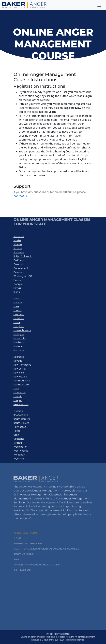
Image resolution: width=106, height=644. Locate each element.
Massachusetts (22, 330)
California (19, 260)
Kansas (18, 311)
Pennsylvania (21, 404)
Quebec (18, 411)
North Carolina (22, 381)
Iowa (16, 307)
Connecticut (21, 268)
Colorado (19, 264)
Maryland (19, 326)
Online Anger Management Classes (36, 499)
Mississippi (19, 342)
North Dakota (21, 385)
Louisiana (19, 318)
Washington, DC (23, 276)
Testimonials (24, 559)
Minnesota (20, 338)
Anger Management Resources (37, 569)
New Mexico (20, 377)
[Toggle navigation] (99, 5)
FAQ (16, 564)
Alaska (17, 240)
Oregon (18, 400)
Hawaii (17, 288)
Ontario (18, 396)
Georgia (18, 284)
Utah (16, 435)
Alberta (18, 244)
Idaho (17, 292)
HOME (18, 543)
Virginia (18, 443)
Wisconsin (19, 455)
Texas (17, 431)
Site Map (70, 634)
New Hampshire (22, 365)
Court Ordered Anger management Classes (46, 553)
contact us (21, 196)
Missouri (18, 346)
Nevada (18, 361)
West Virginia (21, 451)
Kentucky (19, 314)
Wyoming (19, 459)
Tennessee (20, 427)
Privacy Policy (57, 634)
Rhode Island (21, 415)
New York (19, 373)
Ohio (16, 389)
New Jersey (20, 369)
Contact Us (22, 575)
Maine (17, 322)
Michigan (19, 334)
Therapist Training (28, 548)
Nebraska (19, 357)
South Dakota (21, 423)
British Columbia (23, 256)
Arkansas (19, 252)
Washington (20, 447)
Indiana (18, 303)
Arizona (18, 248)
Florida (17, 280)
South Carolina (22, 419)
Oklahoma (20, 393)
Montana (19, 350)
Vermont (19, 439)
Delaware (19, 272)
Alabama (19, 236)
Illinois (17, 299)
